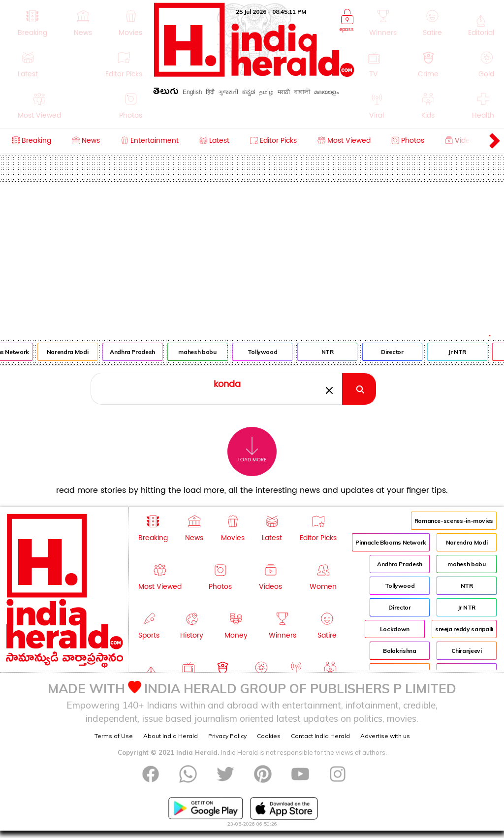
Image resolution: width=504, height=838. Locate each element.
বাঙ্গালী (302, 92)
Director (395, 352)
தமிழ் (266, 92)
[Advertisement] (252, 256)
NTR (330, 352)
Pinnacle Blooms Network (391, 542)
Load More (252, 450)
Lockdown (395, 629)
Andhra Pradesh (135, 352)
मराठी (284, 92)
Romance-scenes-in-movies (454, 521)
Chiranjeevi (466, 651)
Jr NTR (460, 352)
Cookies (269, 736)
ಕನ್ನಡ (249, 92)
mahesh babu (200, 352)
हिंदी (210, 92)
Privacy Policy (227, 736)
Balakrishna (399, 651)
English (192, 92)
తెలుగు (166, 93)
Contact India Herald (320, 736)
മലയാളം (326, 92)
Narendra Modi (70, 352)
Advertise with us (385, 736)
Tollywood (265, 352)
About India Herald (171, 736)
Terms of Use (114, 736)
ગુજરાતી (228, 92)
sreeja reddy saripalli (464, 629)
